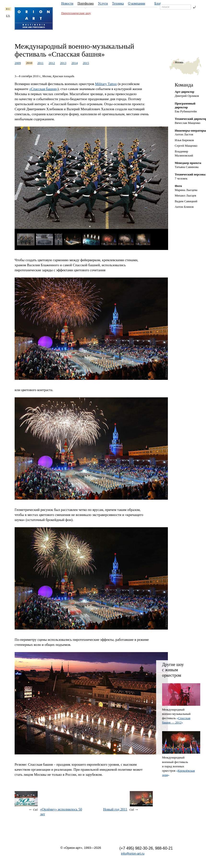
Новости (67, 3)
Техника (118, 3)
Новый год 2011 (115, 809)
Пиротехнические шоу (76, 13)
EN (8, 16)
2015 (86, 63)
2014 (75, 63)
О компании (137, 3)
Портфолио (85, 3)
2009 (18, 63)
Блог (158, 3)
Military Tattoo (106, 84)
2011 (41, 63)
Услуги (103, 3)
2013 (63, 63)
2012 (52, 63)
